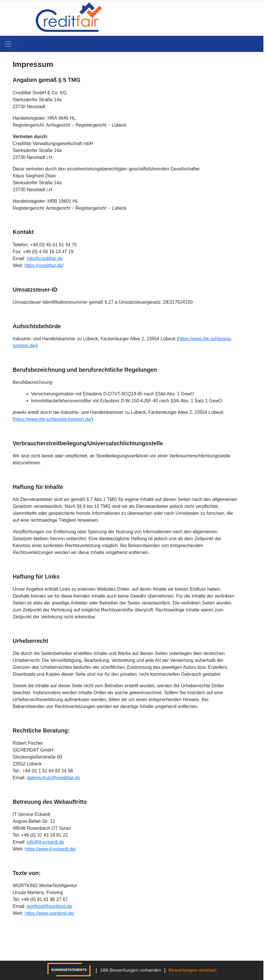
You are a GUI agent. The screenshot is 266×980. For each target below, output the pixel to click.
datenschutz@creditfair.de (53, 778)
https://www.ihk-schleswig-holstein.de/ (53, 419)
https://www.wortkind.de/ (50, 913)
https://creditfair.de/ (44, 265)
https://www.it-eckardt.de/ (51, 849)
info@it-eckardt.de (45, 842)
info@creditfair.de (45, 259)
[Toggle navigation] (8, 44)
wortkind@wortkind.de (50, 906)
